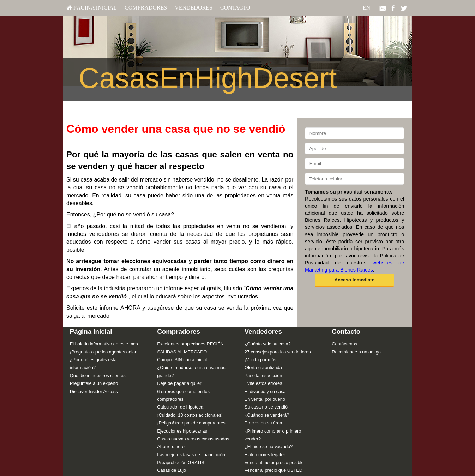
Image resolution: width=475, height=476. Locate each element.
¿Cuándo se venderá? (267, 415)
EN (366, 8)
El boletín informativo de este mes (104, 344)
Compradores (146, 8)
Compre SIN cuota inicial (182, 360)
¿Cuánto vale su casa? (268, 344)
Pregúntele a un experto (94, 383)
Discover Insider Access (94, 391)
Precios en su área (263, 423)
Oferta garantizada (263, 367)
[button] (354, 280)
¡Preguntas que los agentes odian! (104, 352)
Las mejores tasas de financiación (191, 455)
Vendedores (194, 8)
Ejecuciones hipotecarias (182, 431)
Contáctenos (344, 344)
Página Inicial (92, 8)
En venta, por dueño (265, 399)
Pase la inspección (263, 376)
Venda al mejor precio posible (274, 462)
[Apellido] (354, 148)
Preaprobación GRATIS (181, 462)
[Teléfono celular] (354, 179)
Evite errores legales (265, 455)
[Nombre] (354, 133)
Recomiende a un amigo (356, 352)
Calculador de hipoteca (180, 407)
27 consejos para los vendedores (278, 352)
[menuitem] (92, 8)
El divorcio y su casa (265, 391)
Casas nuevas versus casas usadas (193, 439)
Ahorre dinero (171, 447)
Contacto (235, 8)
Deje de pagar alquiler (179, 383)
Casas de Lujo (172, 470)
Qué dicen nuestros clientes (98, 376)
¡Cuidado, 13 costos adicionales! (190, 415)
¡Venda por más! (261, 360)
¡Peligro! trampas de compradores (191, 423)
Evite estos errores (263, 383)
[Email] (354, 164)
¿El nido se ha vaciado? (269, 447)
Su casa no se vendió (266, 407)
